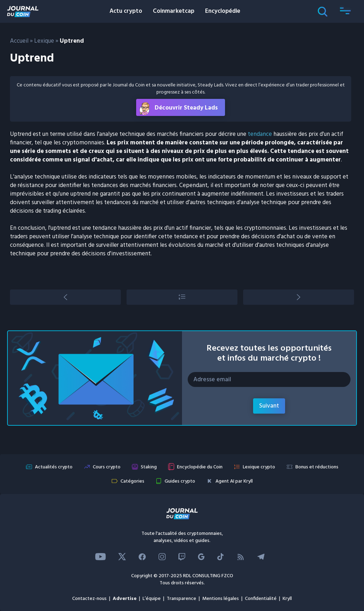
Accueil (19, 41)
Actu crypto (126, 11)
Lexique (44, 41)
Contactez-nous (89, 599)
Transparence (181, 599)
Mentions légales (221, 599)
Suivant (269, 406)
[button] (346, 11)
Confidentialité (261, 599)
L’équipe (152, 599)
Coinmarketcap (174, 11)
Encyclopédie (223, 11)
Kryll (287, 599)
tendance (260, 134)
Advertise (125, 599)
